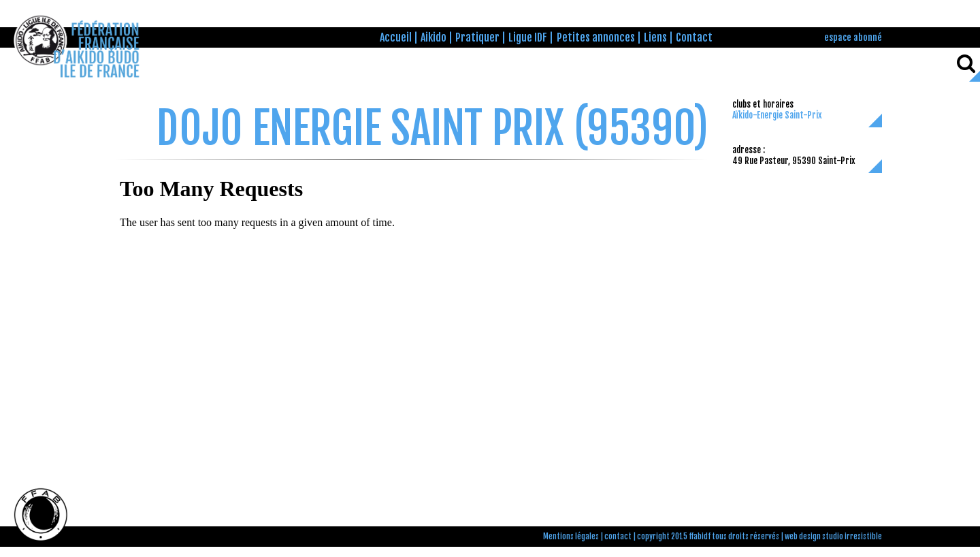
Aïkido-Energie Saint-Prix (777, 115)
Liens (655, 37)
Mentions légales (571, 537)
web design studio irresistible (833, 537)
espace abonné (853, 37)
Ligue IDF (528, 37)
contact (618, 537)
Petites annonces (596, 37)
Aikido (434, 37)
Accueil (396, 37)
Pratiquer (477, 37)
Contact (694, 37)
